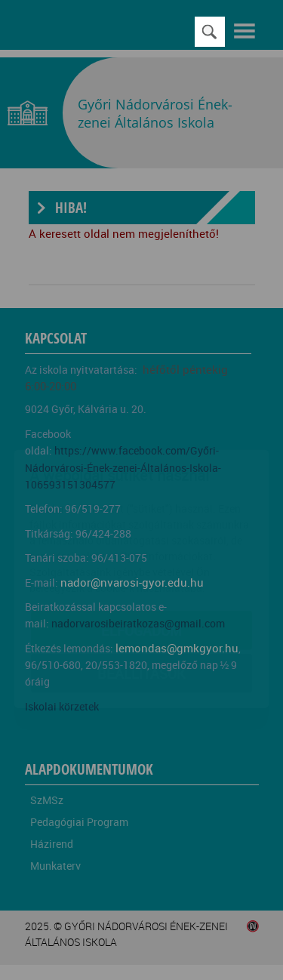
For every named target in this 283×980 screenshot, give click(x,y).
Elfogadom (141, 541)
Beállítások (141, 584)
